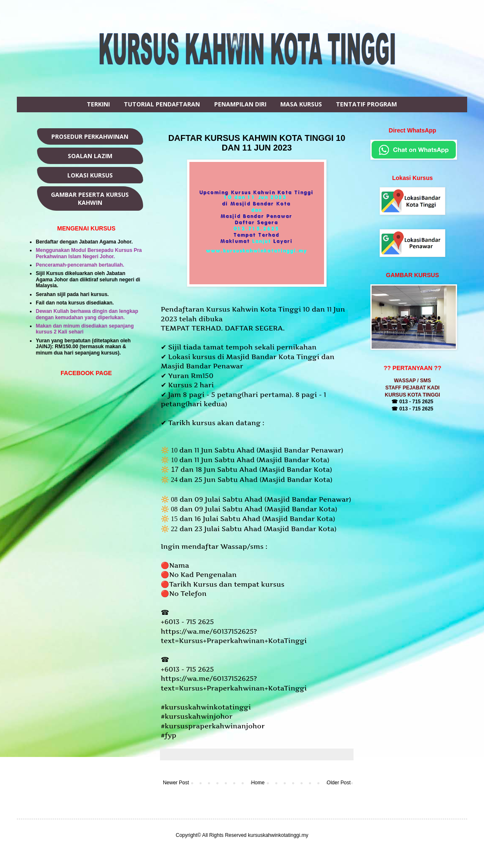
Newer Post (176, 783)
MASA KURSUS (301, 104)
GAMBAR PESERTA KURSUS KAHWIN (90, 198)
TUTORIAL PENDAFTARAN (162, 104)
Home (258, 783)
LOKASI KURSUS (90, 175)
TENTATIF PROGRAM (366, 104)
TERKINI (98, 104)
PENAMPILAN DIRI (240, 104)
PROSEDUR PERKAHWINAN (90, 136)
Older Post (339, 783)
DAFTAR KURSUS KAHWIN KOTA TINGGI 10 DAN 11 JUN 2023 (257, 143)
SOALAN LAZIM (90, 156)
